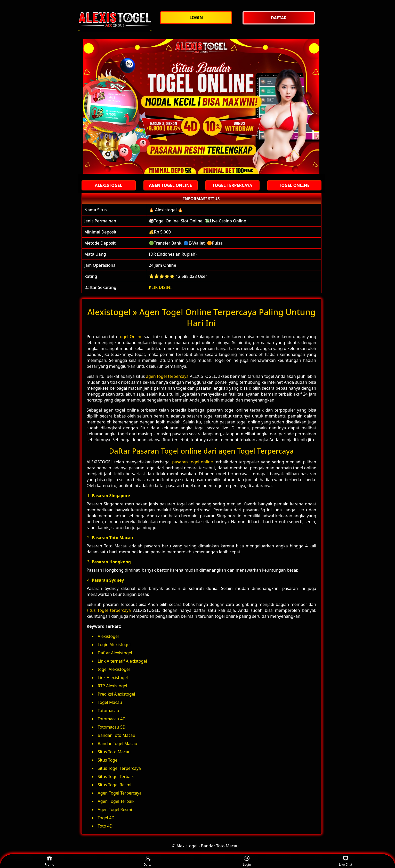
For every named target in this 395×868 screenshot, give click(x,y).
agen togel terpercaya (167, 376)
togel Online (130, 337)
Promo (50, 861)
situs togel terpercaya (109, 610)
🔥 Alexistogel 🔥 (166, 210)
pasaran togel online (192, 462)
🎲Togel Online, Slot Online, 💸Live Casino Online (197, 221)
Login (247, 861)
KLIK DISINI (160, 287)
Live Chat (346, 861)
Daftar (148, 861)
